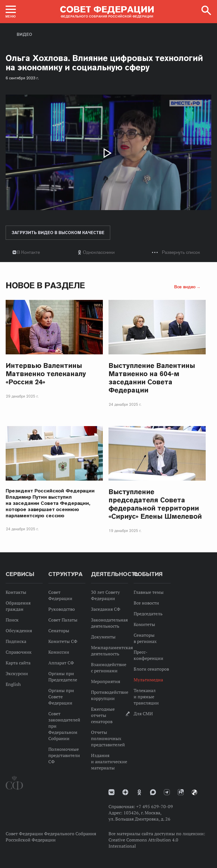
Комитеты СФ (63, 641)
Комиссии (59, 652)
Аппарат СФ (61, 663)
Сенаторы (59, 631)
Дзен (125, 792)
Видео (24, 34)
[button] (11, 12)
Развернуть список (181, 252)
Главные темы (149, 592)
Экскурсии (17, 673)
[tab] (108, 252)
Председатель (148, 614)
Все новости (146, 603)
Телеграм (167, 792)
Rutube (181, 792)
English (13, 684)
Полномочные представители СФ (64, 755)
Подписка (16, 641)
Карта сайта (18, 663)
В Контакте (28, 252)
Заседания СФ (106, 609)
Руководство (62, 609)
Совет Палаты (63, 620)
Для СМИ (143, 714)
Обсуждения (19, 631)
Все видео (185, 287)
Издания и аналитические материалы (109, 762)
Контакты (16, 592)
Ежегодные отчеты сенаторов (103, 715)
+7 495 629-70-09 (155, 806)
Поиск (12, 620)
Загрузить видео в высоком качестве (58, 233)
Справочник (19, 652)
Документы (103, 637)
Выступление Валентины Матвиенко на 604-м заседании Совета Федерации (152, 378)
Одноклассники (99, 252)
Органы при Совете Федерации (61, 697)
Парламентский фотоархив (194, 792)
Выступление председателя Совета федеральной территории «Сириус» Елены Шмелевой (155, 504)
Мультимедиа (148, 680)
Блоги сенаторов (151, 669)
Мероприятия (106, 681)
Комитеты (144, 624)
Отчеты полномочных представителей (108, 738)
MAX (153, 792)
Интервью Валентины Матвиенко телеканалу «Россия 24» (46, 374)
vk (111, 792)
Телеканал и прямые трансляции (146, 697)
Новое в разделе (45, 285)
